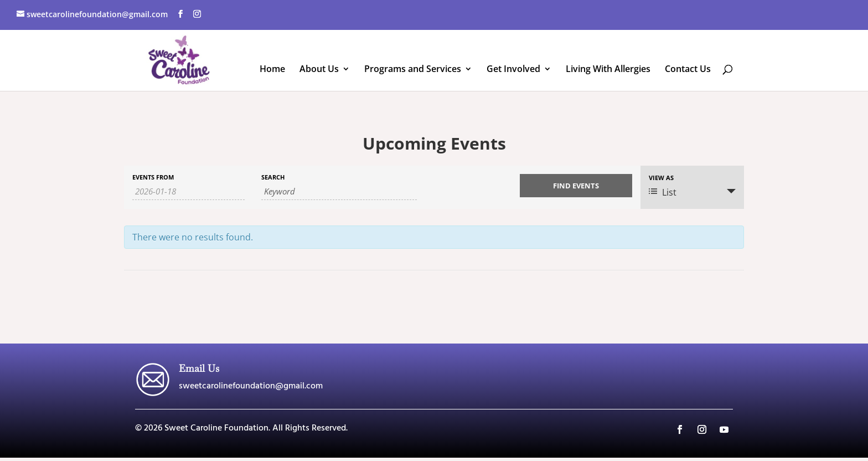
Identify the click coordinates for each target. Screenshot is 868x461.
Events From (153, 177)
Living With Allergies (608, 70)
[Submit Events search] (576, 186)
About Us (319, 70)
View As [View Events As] (661, 178)
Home (272, 70)
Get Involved (513, 70)
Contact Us (688, 70)
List (663, 192)
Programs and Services (413, 70)
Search (273, 177)
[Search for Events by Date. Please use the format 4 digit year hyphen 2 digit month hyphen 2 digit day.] (188, 191)
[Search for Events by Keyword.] (339, 191)
